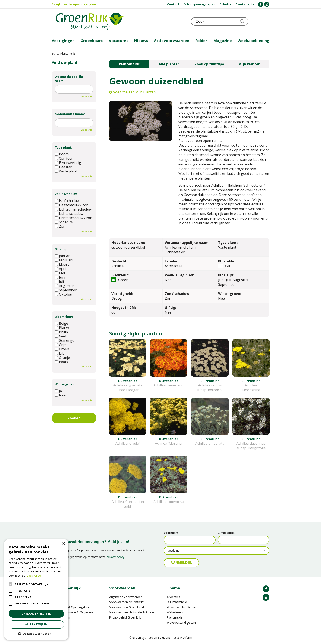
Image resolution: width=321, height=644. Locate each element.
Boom (62, 154)
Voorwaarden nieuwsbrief (127, 602)
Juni (60, 277)
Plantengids (129, 64)
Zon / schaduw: (66, 194)
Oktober (64, 294)
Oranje (62, 358)
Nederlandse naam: (70, 114)
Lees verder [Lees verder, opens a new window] (34, 576)
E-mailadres (226, 533)
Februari (64, 260)
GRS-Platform (183, 637)
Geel (60, 336)
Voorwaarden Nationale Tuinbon (132, 612)
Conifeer (64, 158)
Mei (60, 273)
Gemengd (65, 340)
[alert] (36, 589)
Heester (63, 167)
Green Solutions (160, 637)
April (61, 269)
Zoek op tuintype (209, 64)
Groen (62, 349)
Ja (58, 391)
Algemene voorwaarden (126, 597)
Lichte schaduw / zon (74, 218)
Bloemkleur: (64, 317)
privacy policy (115, 557)
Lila (60, 353)
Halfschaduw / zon (72, 205)
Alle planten (169, 64)
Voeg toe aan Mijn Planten (134, 92)
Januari (63, 256)
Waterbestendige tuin (181, 623)
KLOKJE (255, 21)
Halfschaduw (67, 201)
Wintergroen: (65, 384)
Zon (60, 226)
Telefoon (266, 21)
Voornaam (171, 533)
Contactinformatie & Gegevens (73, 612)
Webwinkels (175, 612)
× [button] (63, 544)
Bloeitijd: (62, 249)
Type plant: (63, 147)
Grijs (61, 345)
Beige (61, 323)
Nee (60, 395)
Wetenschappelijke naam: (69, 79)
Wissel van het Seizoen (183, 607)
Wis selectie (86, 96)
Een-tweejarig (68, 163)
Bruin (61, 332)
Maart (62, 264)
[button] (36, 633)
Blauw (62, 328)
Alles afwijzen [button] (36, 624)
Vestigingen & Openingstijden (72, 607)
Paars (61, 362)
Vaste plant (66, 171)
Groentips (174, 597)
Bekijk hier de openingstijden (74, 4)
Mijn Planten (249, 64)
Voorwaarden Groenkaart (127, 607)
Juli (59, 281)
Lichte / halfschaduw (73, 209)
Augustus (65, 286)
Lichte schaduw (69, 214)
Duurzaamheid (177, 602)
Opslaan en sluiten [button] (36, 614)
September (66, 290)
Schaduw (64, 222)
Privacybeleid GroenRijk (125, 617)
